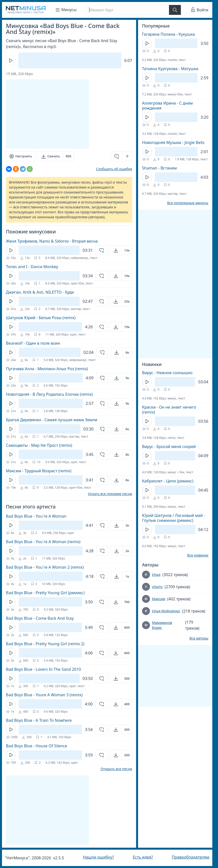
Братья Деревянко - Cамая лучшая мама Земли (52, 420)
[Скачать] (56, 156)
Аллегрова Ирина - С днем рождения (167, 106)
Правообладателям (191, 857)
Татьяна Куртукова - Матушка (170, 69)
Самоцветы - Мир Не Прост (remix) (39, 445)
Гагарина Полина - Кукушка (169, 34)
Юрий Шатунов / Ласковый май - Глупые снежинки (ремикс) (174, 518)
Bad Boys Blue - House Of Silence (36, 746)
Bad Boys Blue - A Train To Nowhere (39, 720)
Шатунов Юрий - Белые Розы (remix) (41, 318)
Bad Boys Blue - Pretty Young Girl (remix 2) (45, 644)
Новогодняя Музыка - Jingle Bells (173, 142)
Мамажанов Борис (162, 625)
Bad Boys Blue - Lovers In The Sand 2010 (43, 669)
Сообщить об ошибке (114, 169)
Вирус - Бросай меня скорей (169, 447)
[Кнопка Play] (11, 60)
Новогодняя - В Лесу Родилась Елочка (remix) (49, 394)
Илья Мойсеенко (166, 611)
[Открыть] (121, 250)
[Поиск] (127, 10)
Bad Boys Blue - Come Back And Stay (40, 618)
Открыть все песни (116, 769)
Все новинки (198, 555)
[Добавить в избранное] (121, 156)
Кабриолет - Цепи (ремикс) (168, 481)
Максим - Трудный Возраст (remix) (39, 471)
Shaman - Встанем (159, 168)
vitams (157, 587)
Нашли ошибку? (98, 857)
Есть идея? (143, 857)
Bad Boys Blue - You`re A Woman (36, 516)
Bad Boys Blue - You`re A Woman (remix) (43, 542)
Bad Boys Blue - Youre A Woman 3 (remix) (44, 695)
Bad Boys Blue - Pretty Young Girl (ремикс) (45, 593)
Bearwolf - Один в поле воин (33, 343)
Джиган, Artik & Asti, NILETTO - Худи (40, 292)
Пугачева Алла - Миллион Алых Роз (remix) (47, 369)
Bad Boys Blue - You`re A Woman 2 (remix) (45, 567)
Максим (159, 599)
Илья (156, 574)
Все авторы (199, 638)
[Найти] (175, 10)
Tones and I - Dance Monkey (32, 267)
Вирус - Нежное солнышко (167, 373)
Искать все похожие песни (110, 494)
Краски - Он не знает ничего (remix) (169, 410)
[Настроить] (20, 156)
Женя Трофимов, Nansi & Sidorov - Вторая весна (52, 241)
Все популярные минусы (188, 203)
